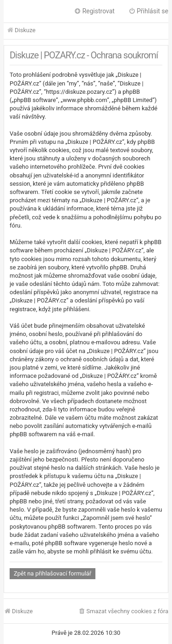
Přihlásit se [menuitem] (148, 11)
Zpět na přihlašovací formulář (53, 573)
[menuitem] (123, 612)
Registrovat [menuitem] (94, 11)
